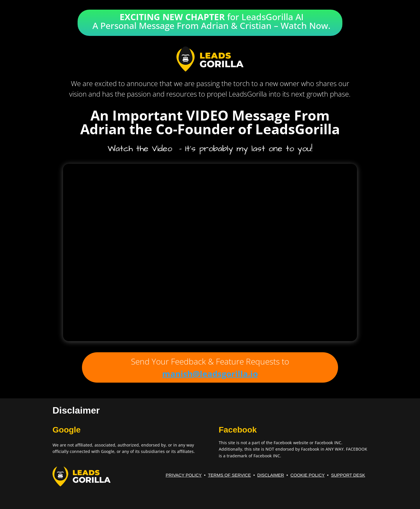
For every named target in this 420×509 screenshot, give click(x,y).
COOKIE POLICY (308, 475)
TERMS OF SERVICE (229, 475)
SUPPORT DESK (348, 475)
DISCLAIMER (271, 475)
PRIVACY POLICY (184, 475)
